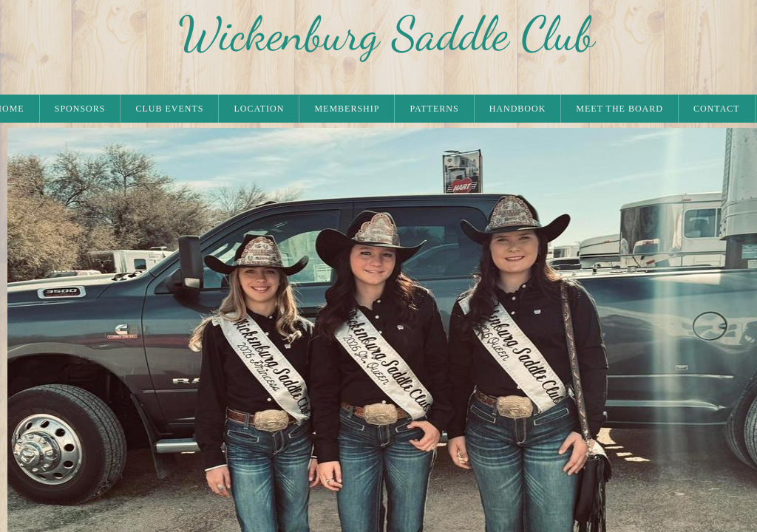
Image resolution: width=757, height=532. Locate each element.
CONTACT (717, 109)
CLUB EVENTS (169, 109)
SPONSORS (80, 109)
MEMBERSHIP (347, 109)
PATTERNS (434, 109)
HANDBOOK (518, 109)
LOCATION (259, 109)
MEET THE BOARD (619, 109)
